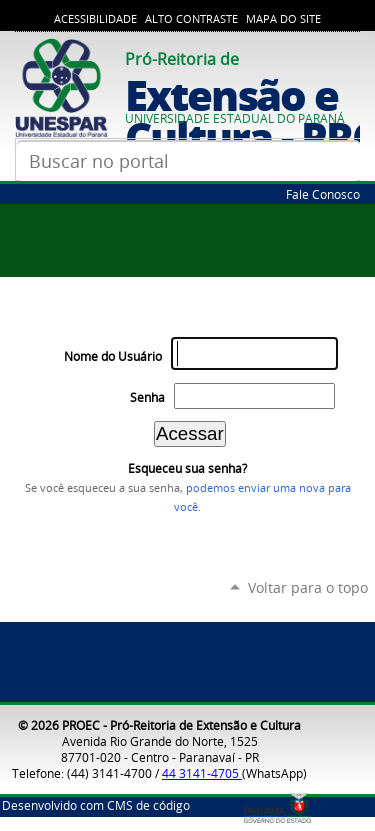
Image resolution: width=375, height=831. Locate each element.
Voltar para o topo (308, 587)
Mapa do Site (283, 19)
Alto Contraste (191, 19)
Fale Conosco (323, 194)
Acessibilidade (95, 19)
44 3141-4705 (202, 773)
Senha (147, 397)
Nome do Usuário (113, 356)
